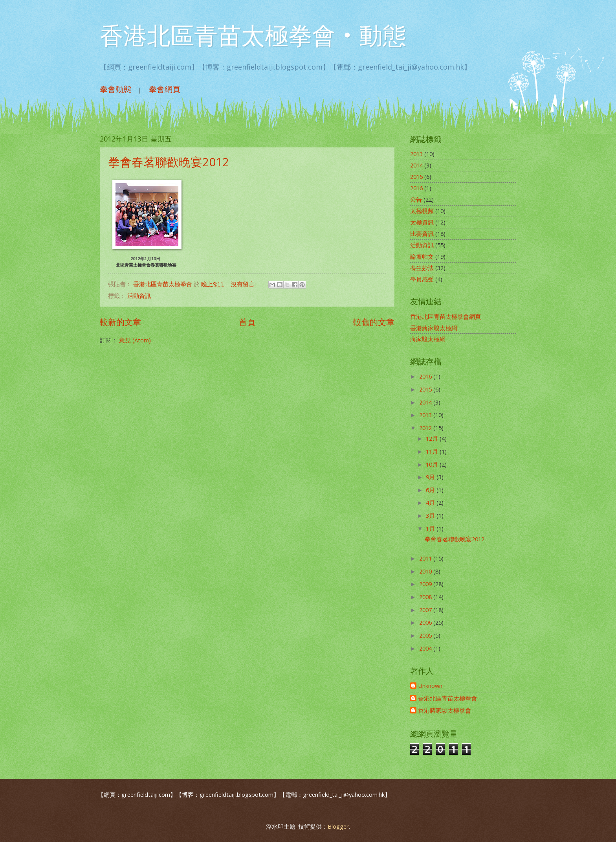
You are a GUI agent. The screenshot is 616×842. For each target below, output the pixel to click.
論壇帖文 (422, 256)
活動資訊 (139, 296)
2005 (426, 635)
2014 (416, 165)
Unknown (430, 686)
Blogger (338, 826)
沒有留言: (244, 284)
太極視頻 (422, 211)
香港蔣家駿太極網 (434, 328)
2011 (426, 558)
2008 (426, 597)
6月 (431, 490)
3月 (431, 515)
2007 (426, 610)
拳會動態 (115, 89)
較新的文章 (120, 322)
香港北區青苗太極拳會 (447, 699)
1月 (431, 528)
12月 (433, 438)
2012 (426, 428)
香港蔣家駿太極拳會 (445, 711)
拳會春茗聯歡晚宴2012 (169, 162)
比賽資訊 (422, 233)
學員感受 (422, 279)
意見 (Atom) (135, 340)
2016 (416, 188)
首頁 (247, 322)
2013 (416, 154)
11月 (433, 451)
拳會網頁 (165, 89)
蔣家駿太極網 (428, 339)
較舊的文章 (374, 322)
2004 (426, 648)
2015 (416, 176)
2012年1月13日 (146, 259)
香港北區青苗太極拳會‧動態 (253, 36)
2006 (426, 622)
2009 (426, 584)
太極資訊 (422, 222)
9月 (431, 477)
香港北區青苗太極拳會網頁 (445, 316)
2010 (426, 571)
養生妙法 (422, 268)
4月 (431, 502)
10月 (433, 464)
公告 (416, 199)
